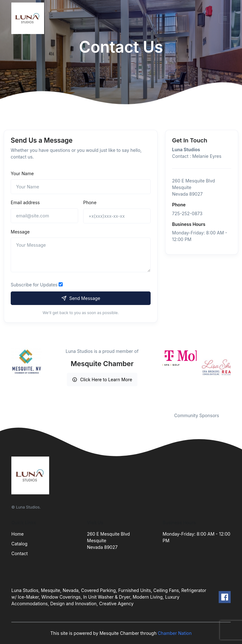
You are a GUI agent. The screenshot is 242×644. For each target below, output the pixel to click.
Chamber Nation (175, 633)
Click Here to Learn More (102, 379)
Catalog (19, 544)
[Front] (29, 18)
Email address (25, 202)
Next (235, 376)
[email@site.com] (44, 216)
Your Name (22, 173)
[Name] (81, 187)
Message (20, 232)
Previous (158, 376)
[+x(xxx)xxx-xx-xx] (117, 216)
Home (17, 534)
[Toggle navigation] (225, 18)
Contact (20, 553)
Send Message (81, 298)
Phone (90, 202)
